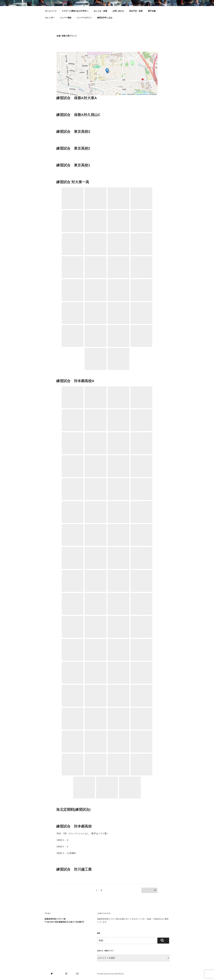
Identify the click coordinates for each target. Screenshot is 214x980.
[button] (107, 71)
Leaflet (122, 94)
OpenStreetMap (142, 94)
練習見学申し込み (105, 18)
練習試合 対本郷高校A (75, 381)
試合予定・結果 (136, 11)
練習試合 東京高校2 (73, 148)
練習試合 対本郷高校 (74, 826)
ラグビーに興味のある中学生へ (75, 11)
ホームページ (51, 11)
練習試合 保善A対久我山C (78, 115)
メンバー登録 (66, 18)
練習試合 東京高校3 (73, 132)
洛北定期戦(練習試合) (73, 809)
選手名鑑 (152, 11)
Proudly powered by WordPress (110, 974)
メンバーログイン (84, 18)
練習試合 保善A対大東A (77, 98)
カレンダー (50, 18)
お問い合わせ (118, 11)
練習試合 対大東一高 (73, 182)
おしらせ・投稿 (100, 11)
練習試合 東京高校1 (73, 165)
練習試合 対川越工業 (74, 869)
